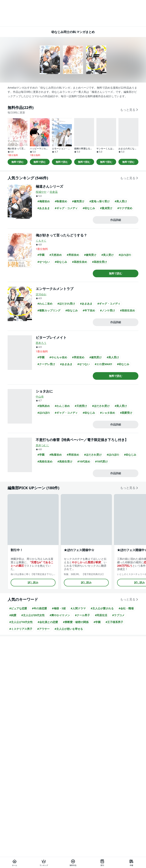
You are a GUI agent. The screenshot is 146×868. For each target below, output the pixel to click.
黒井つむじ (42, 445)
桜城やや (41, 192)
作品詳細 (116, 220)
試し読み (33, 582)
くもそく (41, 241)
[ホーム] (15, 862)
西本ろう (41, 343)
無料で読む (18, 162)
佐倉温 (54, 192)
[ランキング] (44, 862)
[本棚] (131, 862)
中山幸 (40, 397)
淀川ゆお (41, 294)
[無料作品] (73, 862)
